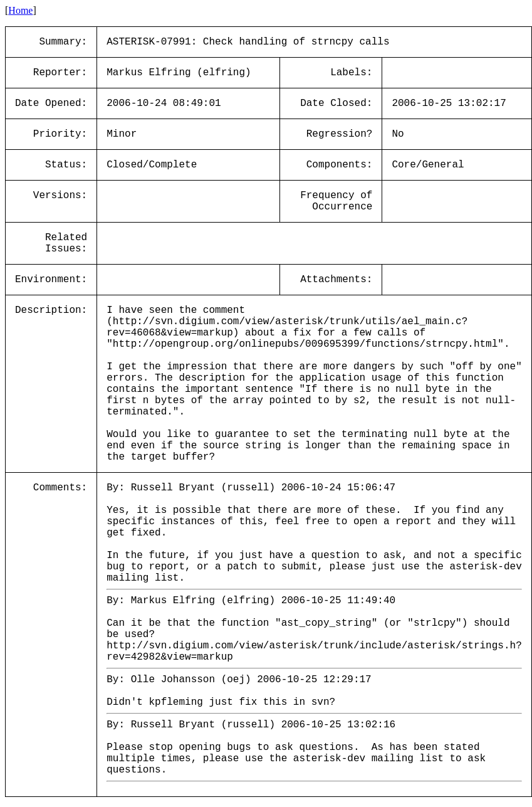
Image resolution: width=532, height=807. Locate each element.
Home (20, 10)
